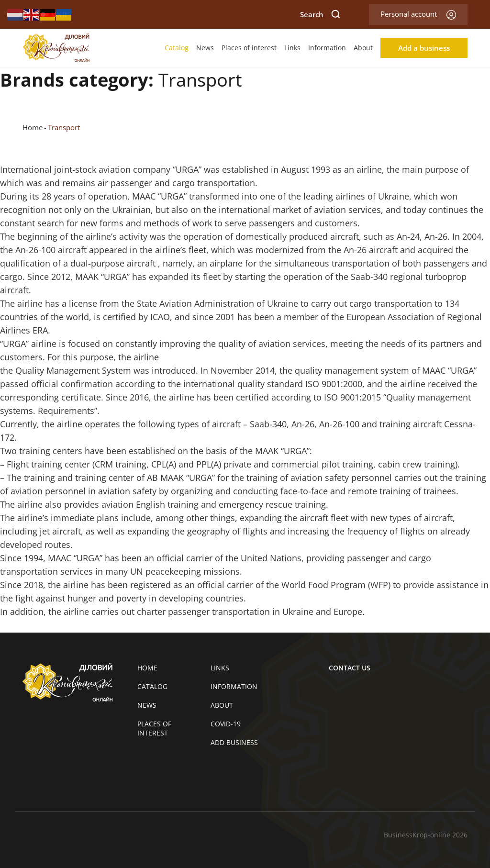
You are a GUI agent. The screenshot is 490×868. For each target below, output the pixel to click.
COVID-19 (226, 724)
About (363, 48)
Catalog (177, 48)
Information (327, 48)
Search (320, 14)
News (205, 48)
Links (292, 48)
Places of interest (249, 48)
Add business (234, 742)
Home (33, 127)
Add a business (424, 48)
